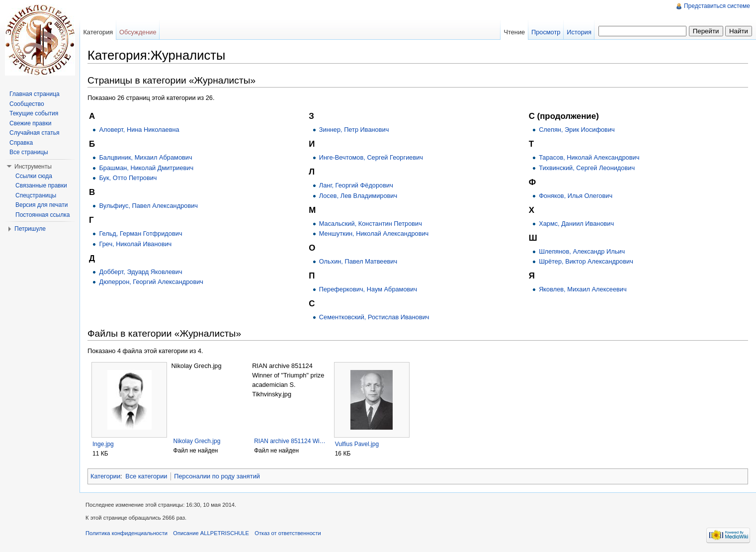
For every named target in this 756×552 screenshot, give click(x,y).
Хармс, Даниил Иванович (576, 224)
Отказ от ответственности (288, 533)
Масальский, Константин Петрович (371, 224)
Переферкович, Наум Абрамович (368, 289)
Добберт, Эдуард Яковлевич (140, 272)
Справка (21, 143)
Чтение (514, 32)
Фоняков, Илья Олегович (576, 196)
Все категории (146, 476)
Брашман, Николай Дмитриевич (146, 168)
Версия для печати (42, 205)
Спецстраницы (36, 195)
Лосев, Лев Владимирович (358, 196)
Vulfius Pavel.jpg (357, 444)
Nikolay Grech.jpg (197, 441)
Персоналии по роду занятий (217, 476)
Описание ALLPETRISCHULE (211, 533)
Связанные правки (41, 185)
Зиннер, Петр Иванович (354, 130)
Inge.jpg (103, 444)
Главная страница (35, 94)
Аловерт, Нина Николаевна (139, 130)
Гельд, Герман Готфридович (140, 233)
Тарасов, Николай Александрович (589, 157)
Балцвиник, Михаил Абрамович (145, 157)
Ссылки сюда (34, 176)
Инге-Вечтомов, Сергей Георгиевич (371, 157)
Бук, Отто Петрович (128, 178)
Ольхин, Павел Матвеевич (358, 261)
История (579, 32)
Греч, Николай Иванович (135, 244)
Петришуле (30, 229)
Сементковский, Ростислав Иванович (374, 317)
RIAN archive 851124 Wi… (290, 441)
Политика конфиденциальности (126, 533)
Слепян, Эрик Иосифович (577, 130)
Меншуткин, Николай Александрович (374, 233)
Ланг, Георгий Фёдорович (356, 185)
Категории (105, 476)
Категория (98, 32)
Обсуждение (138, 32)
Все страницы (29, 152)
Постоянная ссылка (42, 215)
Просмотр (546, 32)
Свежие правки (30, 123)
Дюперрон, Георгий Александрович (151, 282)
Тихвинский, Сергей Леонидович (587, 168)
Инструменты (33, 167)
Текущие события (34, 113)
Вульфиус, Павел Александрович (148, 206)
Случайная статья (34, 133)
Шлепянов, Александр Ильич (582, 251)
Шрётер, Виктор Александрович (586, 261)
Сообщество (27, 104)
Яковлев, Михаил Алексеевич (583, 289)
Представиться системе (717, 6)
